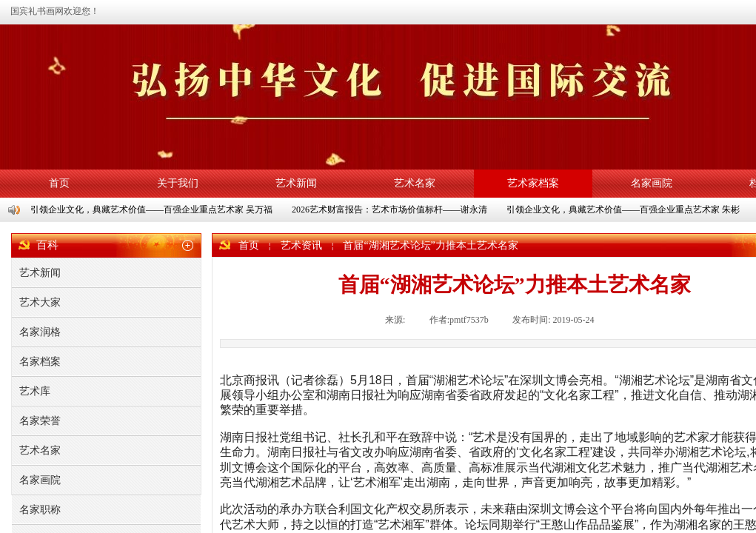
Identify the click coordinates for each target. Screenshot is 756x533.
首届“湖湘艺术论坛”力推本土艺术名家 (430, 245)
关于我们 (178, 183)
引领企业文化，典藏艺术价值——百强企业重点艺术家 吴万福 (152, 209)
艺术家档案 (533, 183)
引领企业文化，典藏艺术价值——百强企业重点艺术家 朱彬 (624, 209)
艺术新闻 (296, 183)
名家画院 (652, 183)
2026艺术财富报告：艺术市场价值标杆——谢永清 (390, 209)
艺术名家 (415, 183)
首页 (59, 183)
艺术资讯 (301, 245)
